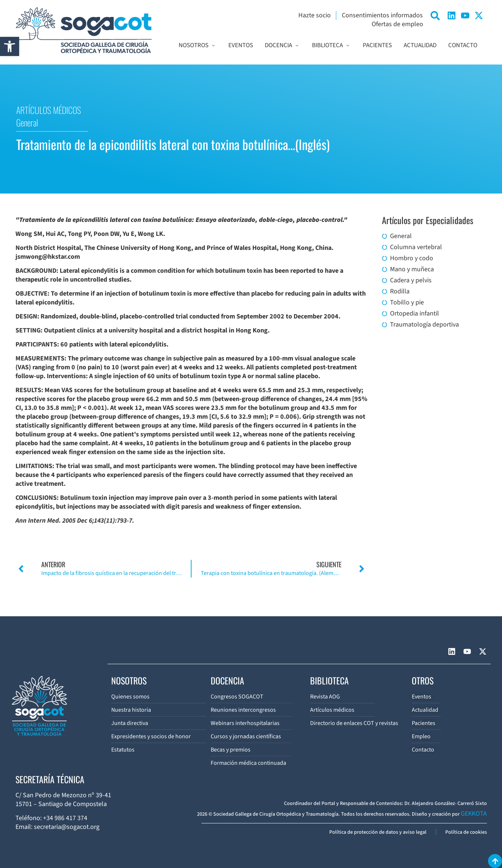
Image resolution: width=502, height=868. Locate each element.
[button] (10, 46)
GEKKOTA (474, 814)
